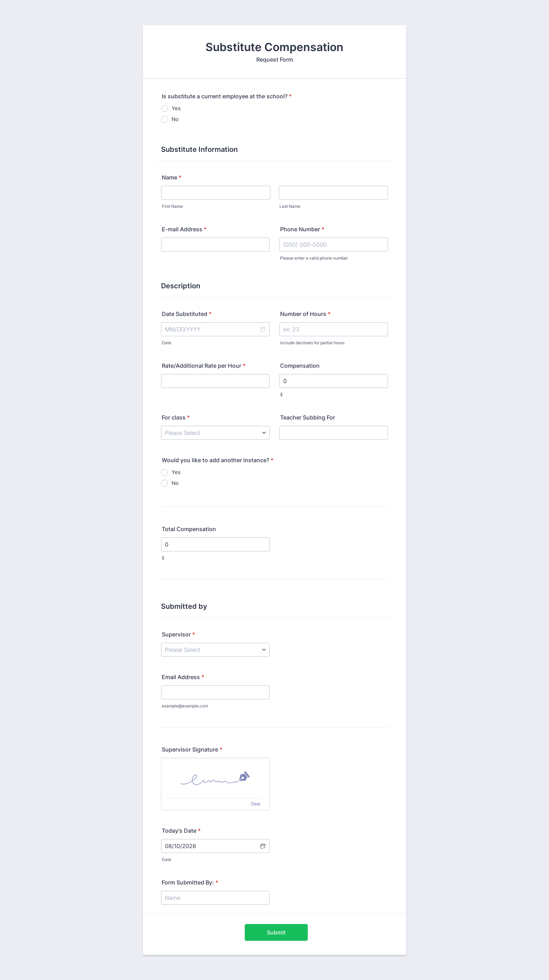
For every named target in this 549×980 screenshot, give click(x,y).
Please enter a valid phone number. (314, 258)
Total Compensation (189, 529)
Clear (256, 804)
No (175, 119)
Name (172, 177)
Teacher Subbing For (308, 417)
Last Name (290, 206)
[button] (263, 329)
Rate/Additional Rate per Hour (204, 366)
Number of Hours (305, 314)
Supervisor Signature (192, 749)
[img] (215, 778)
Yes (176, 108)
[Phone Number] (334, 245)
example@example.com (185, 706)
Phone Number (302, 229)
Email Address (183, 677)
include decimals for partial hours (312, 343)
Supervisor (178, 634)
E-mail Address (184, 229)
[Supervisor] (215, 650)
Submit (276, 932)
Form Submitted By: (190, 882)
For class (176, 417)
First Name (172, 206)
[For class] (215, 433)
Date (166, 343)
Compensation (300, 366)
